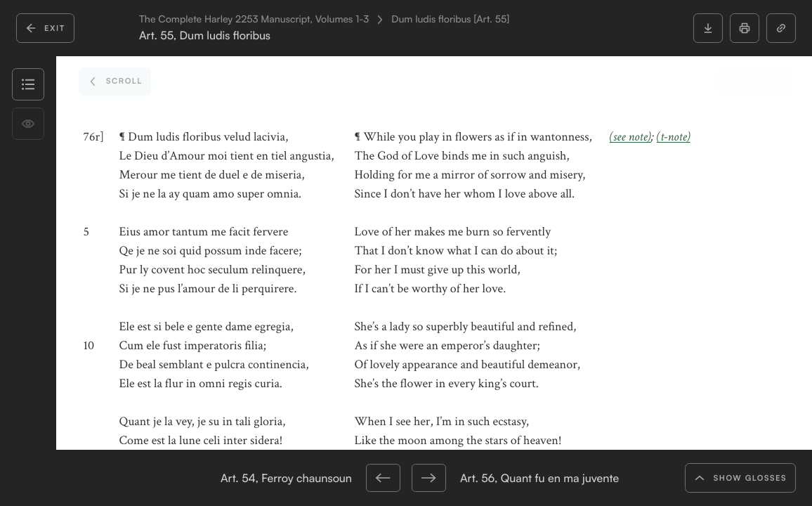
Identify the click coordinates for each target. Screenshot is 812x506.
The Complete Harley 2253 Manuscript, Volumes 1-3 (254, 20)
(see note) (630, 137)
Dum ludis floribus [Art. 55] (450, 20)
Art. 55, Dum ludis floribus (205, 35)
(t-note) (674, 137)
